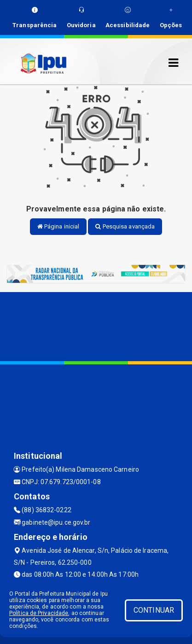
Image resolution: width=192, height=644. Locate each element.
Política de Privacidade (39, 613)
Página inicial (58, 226)
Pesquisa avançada (125, 226)
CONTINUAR (154, 610)
